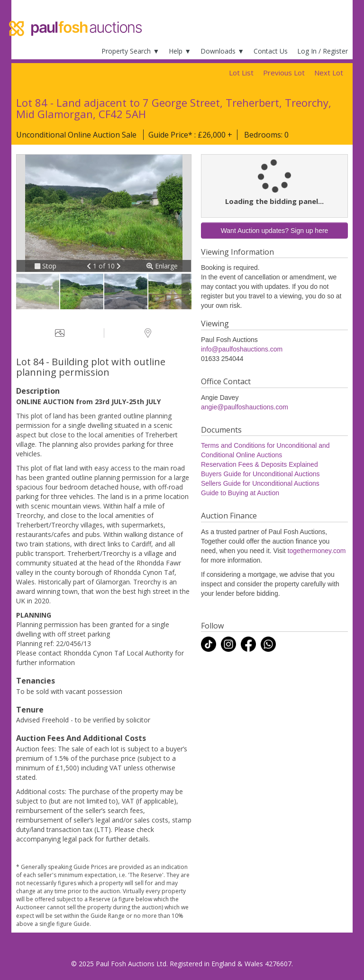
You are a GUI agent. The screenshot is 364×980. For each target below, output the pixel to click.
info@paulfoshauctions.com (242, 349)
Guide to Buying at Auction (240, 493)
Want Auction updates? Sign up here (275, 231)
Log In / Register (323, 51)
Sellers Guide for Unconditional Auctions (260, 483)
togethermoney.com (317, 551)
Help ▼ (180, 51)
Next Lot (329, 73)
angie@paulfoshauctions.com (245, 407)
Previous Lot (284, 73)
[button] (90, 266)
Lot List (241, 73)
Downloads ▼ (222, 51)
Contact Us (271, 51)
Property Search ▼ (130, 51)
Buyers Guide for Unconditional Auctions (260, 474)
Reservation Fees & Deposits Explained (259, 464)
